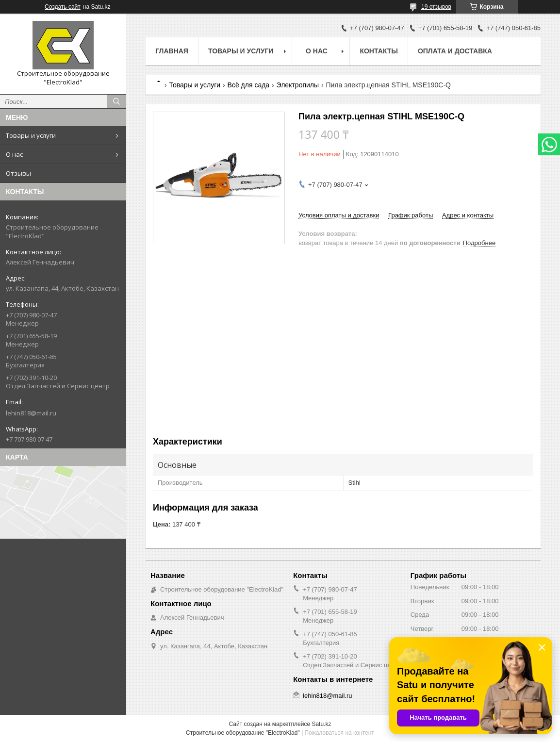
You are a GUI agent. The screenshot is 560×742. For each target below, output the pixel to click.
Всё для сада (249, 85)
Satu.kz (321, 724)
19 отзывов (436, 7)
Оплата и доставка (455, 51)
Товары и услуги (31, 135)
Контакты (379, 51)
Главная (172, 51)
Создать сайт (63, 7)
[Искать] (116, 101)
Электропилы (298, 85)
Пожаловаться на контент (339, 733)
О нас (14, 154)
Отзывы (18, 173)
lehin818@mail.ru (31, 413)
